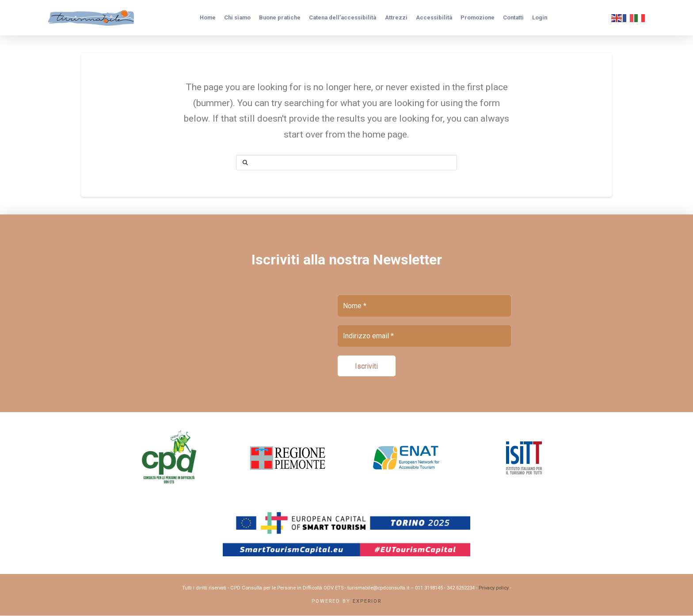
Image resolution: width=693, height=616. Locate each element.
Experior (367, 602)
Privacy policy (494, 588)
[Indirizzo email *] (424, 336)
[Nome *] (424, 306)
